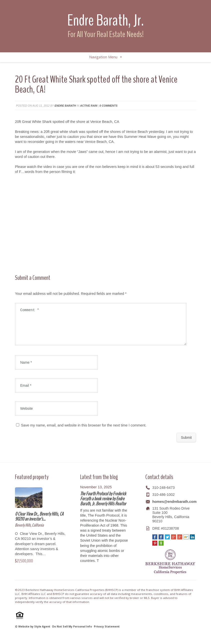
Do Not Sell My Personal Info (72, 632)
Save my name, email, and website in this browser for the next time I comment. (84, 431)
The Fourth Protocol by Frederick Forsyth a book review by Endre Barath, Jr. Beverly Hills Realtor (103, 505)
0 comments (109, 106)
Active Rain (89, 106)
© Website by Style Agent (33, 632)
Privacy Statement (107, 632)
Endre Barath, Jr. (105, 20)
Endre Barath (65, 106)
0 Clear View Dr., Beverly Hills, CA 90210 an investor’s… (39, 522)
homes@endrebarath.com (174, 508)
